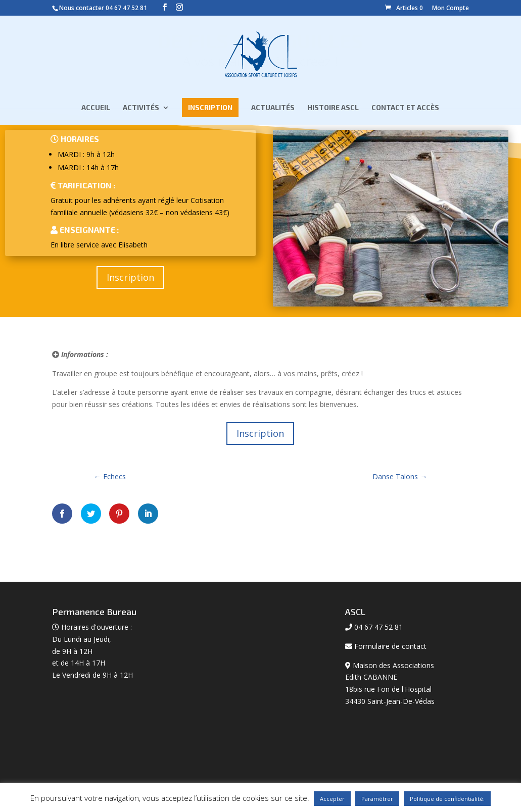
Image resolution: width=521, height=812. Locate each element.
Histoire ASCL (333, 108)
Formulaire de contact (390, 646)
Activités (141, 108)
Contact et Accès (405, 108)
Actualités (273, 108)
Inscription (210, 108)
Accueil (96, 108)
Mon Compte (451, 8)
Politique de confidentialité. (447, 799)
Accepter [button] (332, 799)
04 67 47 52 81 (126, 8)
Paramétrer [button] (377, 799)
